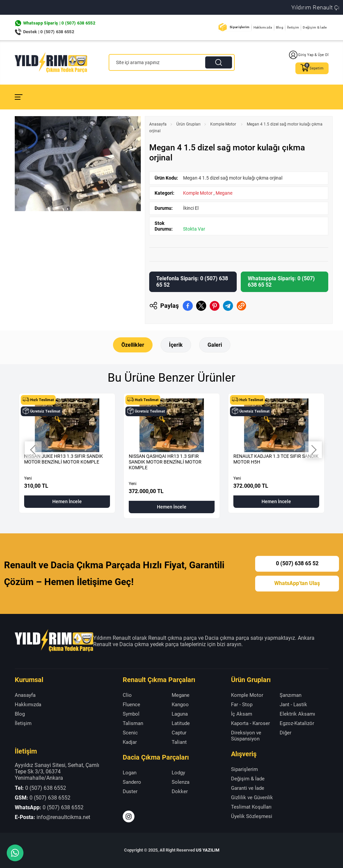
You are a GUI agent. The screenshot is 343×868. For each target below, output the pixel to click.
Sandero (132, 782)
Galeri (215, 345)
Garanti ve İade (248, 788)
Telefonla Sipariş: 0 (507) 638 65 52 (192, 282)
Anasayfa (158, 124)
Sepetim (312, 68)
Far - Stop (242, 705)
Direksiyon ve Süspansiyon (246, 736)
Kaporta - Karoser (250, 723)
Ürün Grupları (188, 124)
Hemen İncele (67, 501)
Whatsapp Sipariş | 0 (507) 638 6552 (59, 23)
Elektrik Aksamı (297, 714)
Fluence (131, 705)
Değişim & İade (315, 27)
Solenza (181, 782)
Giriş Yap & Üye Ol (309, 55)
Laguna (180, 714)
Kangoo (180, 705)
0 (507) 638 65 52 (297, 563)
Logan (130, 773)
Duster (130, 791)
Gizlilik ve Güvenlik (252, 798)
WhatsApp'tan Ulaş (297, 583)
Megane (224, 193)
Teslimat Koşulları (251, 807)
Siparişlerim (240, 27)
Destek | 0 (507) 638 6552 (49, 32)
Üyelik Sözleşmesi (252, 816)
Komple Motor (224, 124)
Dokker (180, 791)
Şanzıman (291, 695)
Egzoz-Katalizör (297, 723)
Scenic (130, 733)
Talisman (133, 723)
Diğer (285, 733)
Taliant (179, 742)
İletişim (293, 27)
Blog (280, 27)
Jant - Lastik (293, 705)
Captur (179, 733)
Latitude (181, 723)
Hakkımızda (263, 27)
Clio (127, 695)
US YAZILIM (208, 850)
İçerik (176, 345)
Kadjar (130, 742)
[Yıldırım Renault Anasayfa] (51, 63)
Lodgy (178, 773)
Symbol (131, 714)
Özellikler (133, 345)
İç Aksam (242, 714)
